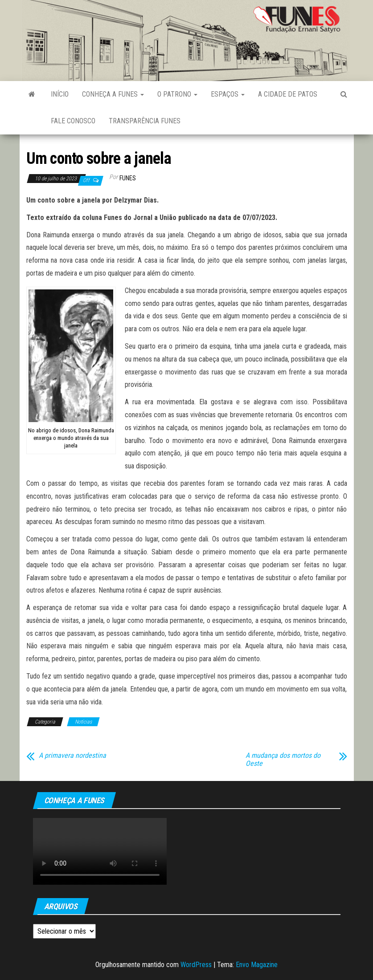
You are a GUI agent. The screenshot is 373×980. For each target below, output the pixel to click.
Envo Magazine (257, 965)
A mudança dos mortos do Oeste (283, 760)
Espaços (228, 94)
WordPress (196, 965)
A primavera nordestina (72, 756)
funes (128, 178)
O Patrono (177, 94)
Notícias (83, 722)
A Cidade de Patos (288, 94)
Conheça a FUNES (113, 94)
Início (60, 94)
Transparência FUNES (145, 121)
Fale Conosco (73, 121)
